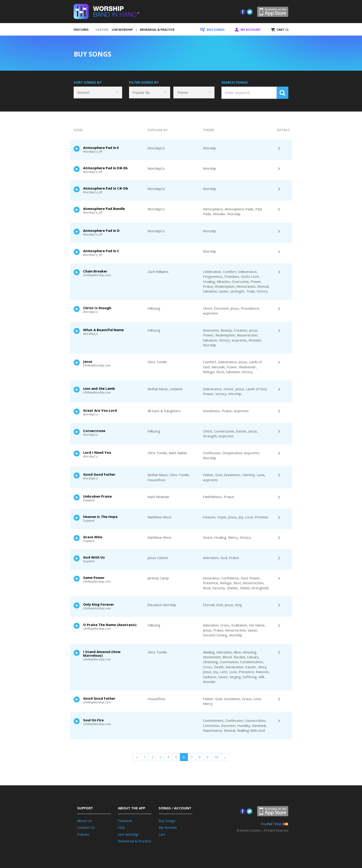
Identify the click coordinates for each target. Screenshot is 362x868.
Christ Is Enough (97, 308)
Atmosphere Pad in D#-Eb (105, 168)
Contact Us (86, 827)
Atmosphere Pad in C (101, 251)
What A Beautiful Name (103, 330)
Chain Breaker (95, 271)
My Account (168, 827)
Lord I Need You (97, 452)
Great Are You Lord (100, 410)
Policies (83, 834)
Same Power (94, 578)
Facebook (243, 12)
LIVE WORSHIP (122, 30)
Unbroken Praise (97, 496)
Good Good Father (99, 474)
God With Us (94, 557)
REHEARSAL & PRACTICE (157, 30)
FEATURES (81, 30)
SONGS (212, 30)
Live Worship (128, 834)
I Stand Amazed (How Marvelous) (102, 653)
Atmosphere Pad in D (101, 230)
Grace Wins (93, 537)
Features (125, 821)
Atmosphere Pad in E (101, 148)
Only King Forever (99, 604)
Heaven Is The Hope (100, 517)
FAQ (121, 827)
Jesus (88, 361)
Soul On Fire (93, 720)
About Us (84, 821)
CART (280, 30)
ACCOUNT (248, 30)
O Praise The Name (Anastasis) (110, 625)
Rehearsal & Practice (135, 841)
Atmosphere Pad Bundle (104, 209)
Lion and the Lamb (99, 388)
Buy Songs (167, 821)
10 (216, 757)
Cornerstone (94, 431)
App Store (273, 12)
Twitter (250, 12)
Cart (162, 834)
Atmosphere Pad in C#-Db (106, 188)
